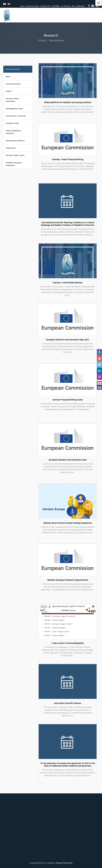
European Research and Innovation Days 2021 (68, 340)
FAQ (73, 6)
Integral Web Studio (64, 863)
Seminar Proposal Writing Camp (68, 400)
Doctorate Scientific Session (68, 703)
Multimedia (80, 6)
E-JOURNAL (55, 6)
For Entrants (66, 6)
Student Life (45, 6)
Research (42, 40)
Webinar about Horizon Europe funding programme (68, 523)
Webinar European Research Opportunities (68, 580)
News (23, 6)
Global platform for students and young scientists (68, 102)
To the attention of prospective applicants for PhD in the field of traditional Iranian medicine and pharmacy (68, 765)
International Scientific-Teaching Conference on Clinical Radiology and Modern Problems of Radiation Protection (68, 224)
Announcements (33, 6)
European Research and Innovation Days (68, 460)
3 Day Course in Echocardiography (68, 643)
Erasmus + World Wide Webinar (68, 283)
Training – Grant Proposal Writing (68, 159)
